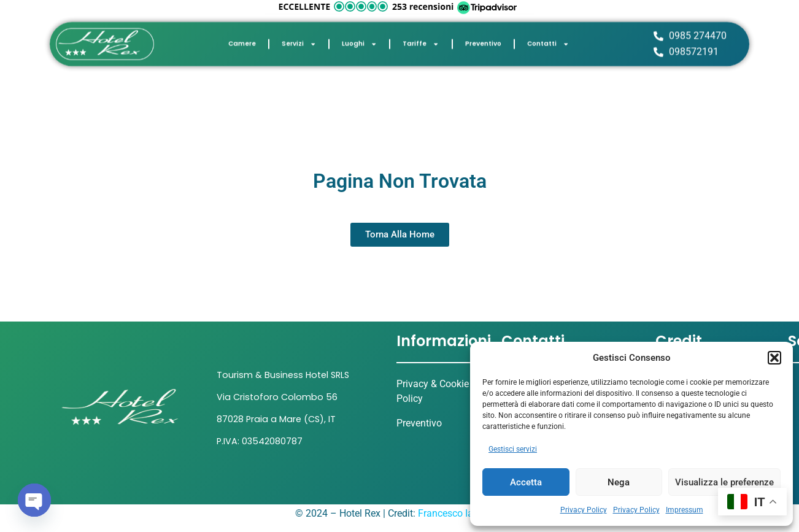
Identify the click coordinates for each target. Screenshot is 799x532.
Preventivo (483, 41)
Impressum (685, 510)
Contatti (548, 41)
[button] (774, 358)
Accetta (526, 482)
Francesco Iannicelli (461, 513)
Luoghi (359, 41)
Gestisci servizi (513, 449)
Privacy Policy (584, 510)
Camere (242, 41)
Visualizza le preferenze (724, 482)
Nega (619, 482)
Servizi (299, 41)
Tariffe (421, 41)
